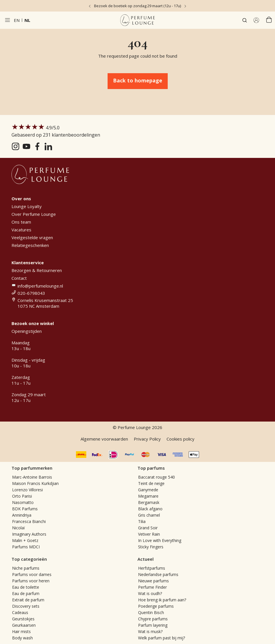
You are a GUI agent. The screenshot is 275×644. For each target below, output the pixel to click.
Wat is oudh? (150, 593)
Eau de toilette (26, 587)
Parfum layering (153, 625)
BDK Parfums (25, 509)
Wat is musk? (150, 631)
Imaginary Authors (29, 534)
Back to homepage (138, 80)
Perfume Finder (152, 587)
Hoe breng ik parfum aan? (162, 600)
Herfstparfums (152, 568)
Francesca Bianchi (29, 521)
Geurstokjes (23, 619)
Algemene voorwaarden (104, 439)
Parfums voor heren (31, 581)
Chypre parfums (153, 619)
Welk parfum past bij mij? (162, 638)
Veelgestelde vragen (32, 237)
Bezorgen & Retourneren (37, 270)
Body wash (22, 638)
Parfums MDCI (26, 547)
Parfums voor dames (32, 574)
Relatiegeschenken (30, 245)
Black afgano (150, 509)
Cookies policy (181, 439)
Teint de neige (151, 483)
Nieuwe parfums (153, 581)
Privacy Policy (147, 439)
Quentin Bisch (151, 612)
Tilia (142, 521)
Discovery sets (26, 606)
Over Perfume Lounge (34, 214)
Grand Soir (148, 528)
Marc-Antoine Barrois (32, 477)
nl (27, 20)
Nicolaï (19, 528)
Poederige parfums (156, 606)
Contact (19, 278)
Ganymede (148, 490)
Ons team (21, 222)
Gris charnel (149, 515)
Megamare (148, 496)
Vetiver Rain (149, 534)
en (17, 20)
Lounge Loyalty (27, 206)
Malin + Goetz (25, 540)
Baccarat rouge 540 (156, 477)
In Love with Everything (160, 540)
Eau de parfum (26, 593)
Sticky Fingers (151, 547)
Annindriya (22, 515)
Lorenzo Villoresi (27, 490)
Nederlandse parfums (158, 574)
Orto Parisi (22, 496)
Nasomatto (23, 502)
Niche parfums (26, 568)
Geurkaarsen (24, 625)
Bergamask (149, 502)
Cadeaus (20, 612)
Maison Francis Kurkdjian (35, 483)
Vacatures (21, 230)
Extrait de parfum (28, 600)
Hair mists (21, 631)
